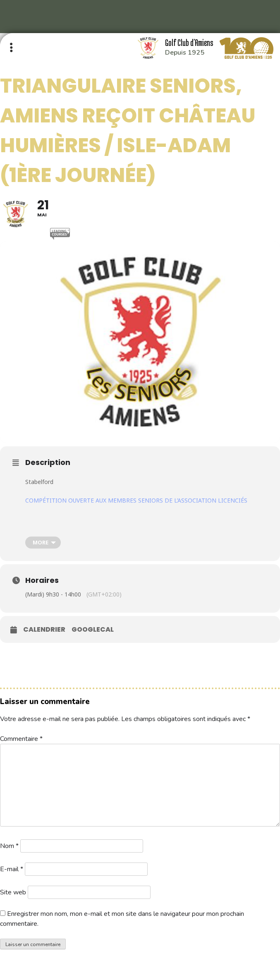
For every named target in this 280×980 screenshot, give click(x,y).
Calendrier (44, 630)
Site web (13, 892)
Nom (9, 846)
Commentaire (21, 739)
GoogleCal (93, 630)
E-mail (12, 869)
